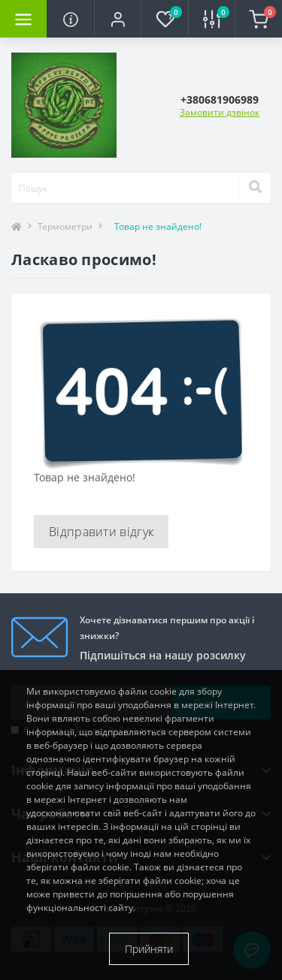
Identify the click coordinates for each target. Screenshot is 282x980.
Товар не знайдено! (158, 226)
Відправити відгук (101, 532)
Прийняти (149, 949)
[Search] (255, 188)
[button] (117, 19)
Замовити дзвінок (220, 112)
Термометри (65, 226)
